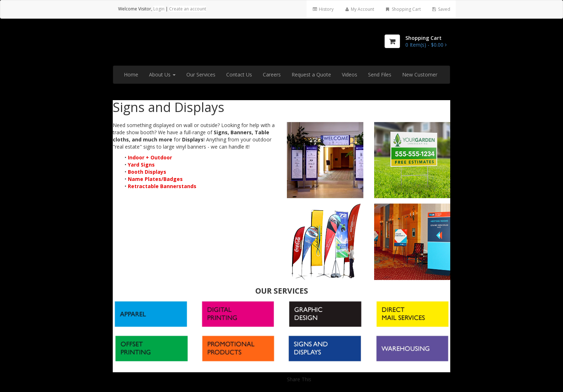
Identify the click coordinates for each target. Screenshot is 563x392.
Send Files (380, 74)
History (323, 9)
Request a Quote (311, 74)
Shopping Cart (403, 9)
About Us (162, 74)
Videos (350, 74)
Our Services (201, 74)
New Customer (420, 74)
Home (131, 74)
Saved (441, 9)
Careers (272, 74)
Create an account (188, 9)
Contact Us (239, 74)
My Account (359, 9)
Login (159, 9)
